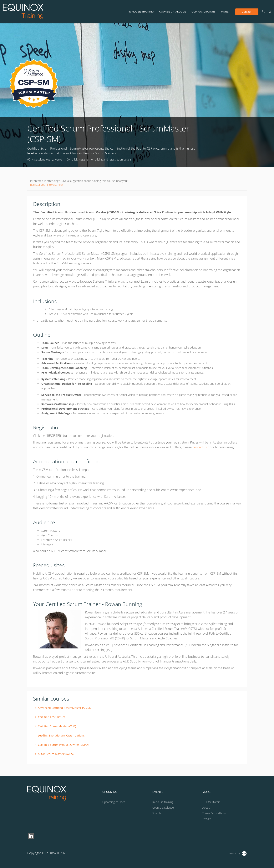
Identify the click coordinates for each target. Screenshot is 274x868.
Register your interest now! (47, 185)
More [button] (225, 12)
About (206, 808)
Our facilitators (203, 12)
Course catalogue (173, 12)
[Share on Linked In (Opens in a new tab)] (31, 836)
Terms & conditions (214, 813)
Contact (246, 12)
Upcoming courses (114, 802)
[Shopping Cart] (270, 11)
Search (157, 813)
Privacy (207, 819)
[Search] (264, 11)
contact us (200, 447)
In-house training (141, 12)
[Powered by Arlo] (238, 853)
